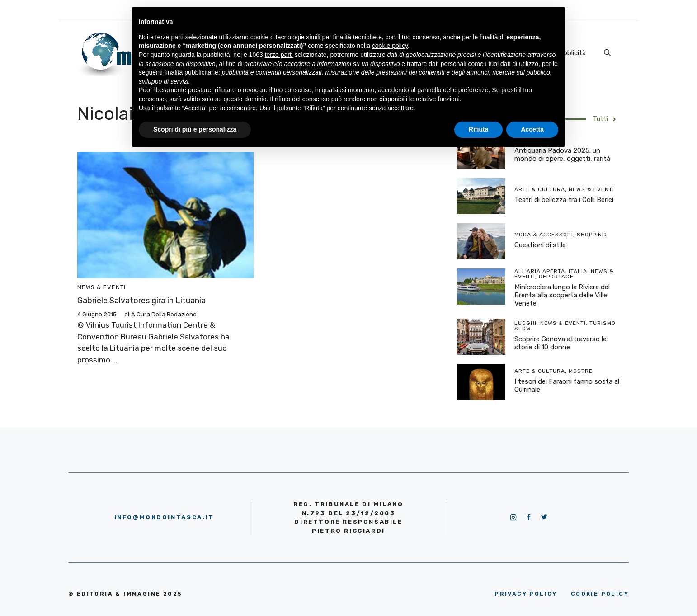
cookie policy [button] (390, 46)
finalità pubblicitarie (191, 72)
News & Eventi (101, 287)
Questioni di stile (540, 245)
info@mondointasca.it (164, 517)
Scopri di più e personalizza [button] (195, 129)
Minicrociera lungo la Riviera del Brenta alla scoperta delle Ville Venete (562, 295)
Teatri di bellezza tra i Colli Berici (564, 200)
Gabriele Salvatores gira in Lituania (141, 301)
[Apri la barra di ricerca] (607, 53)
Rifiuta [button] (479, 129)
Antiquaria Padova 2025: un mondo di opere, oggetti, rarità (562, 155)
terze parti (279, 55)
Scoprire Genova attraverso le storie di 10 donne (560, 343)
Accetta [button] (532, 129)
